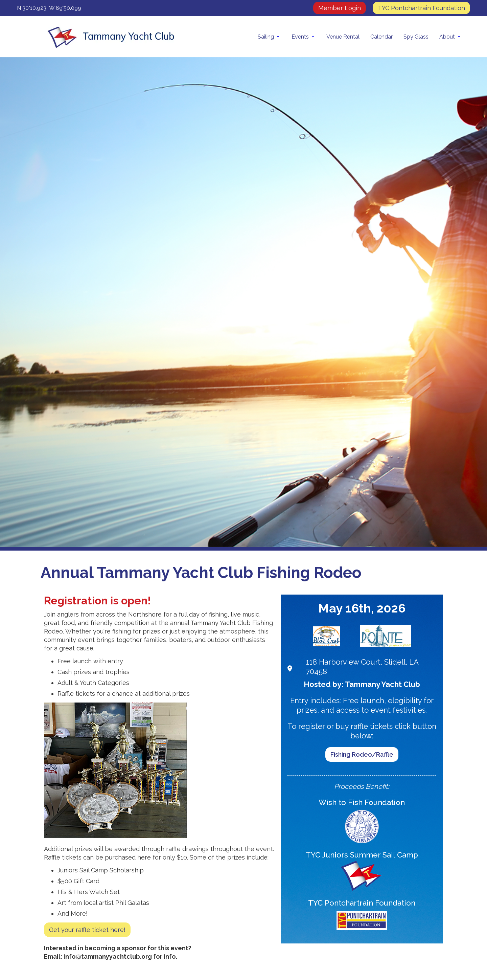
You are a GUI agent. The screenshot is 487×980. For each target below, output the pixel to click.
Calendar (381, 37)
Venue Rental (343, 37)
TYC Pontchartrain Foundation (421, 8)
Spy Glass (416, 37)
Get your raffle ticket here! (87, 930)
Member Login (340, 8)
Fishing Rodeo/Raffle (362, 754)
